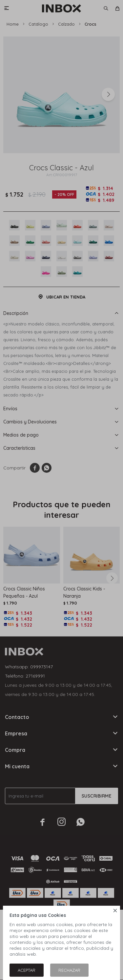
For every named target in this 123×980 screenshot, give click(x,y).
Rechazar (69, 970)
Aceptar (27, 970)
